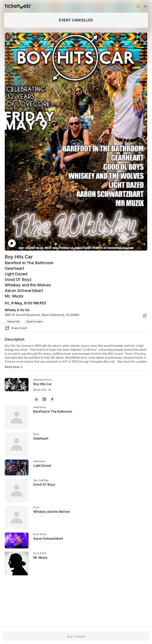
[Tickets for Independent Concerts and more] (18, 6)
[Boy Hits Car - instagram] (44, 399)
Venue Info (13, 322)
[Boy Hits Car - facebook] (52, 399)
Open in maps (34, 322)
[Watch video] (12, 243)
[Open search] (138, 6)
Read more (14, 367)
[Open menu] (145, 6)
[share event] (16, 329)
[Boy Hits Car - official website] (36, 399)
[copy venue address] (145, 316)
